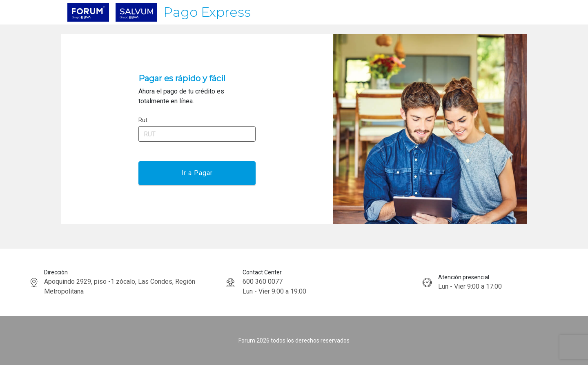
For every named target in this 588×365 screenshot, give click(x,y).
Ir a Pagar (197, 173)
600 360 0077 (263, 282)
